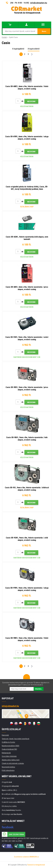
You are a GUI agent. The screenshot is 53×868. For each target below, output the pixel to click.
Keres (44, 31)
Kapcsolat (5, 735)
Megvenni (31, 101)
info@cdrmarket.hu (39, 3)
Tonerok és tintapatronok (36, 865)
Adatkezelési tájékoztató (11, 760)
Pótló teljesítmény (8, 770)
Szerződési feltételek (9, 756)
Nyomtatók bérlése (8, 767)
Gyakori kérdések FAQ (9, 749)
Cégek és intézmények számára (13, 763)
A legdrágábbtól (18, 49)
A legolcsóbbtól (34, 49)
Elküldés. (39, 689)
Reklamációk (6, 753)
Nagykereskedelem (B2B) (11, 746)
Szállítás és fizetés (8, 742)
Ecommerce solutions (22, 857)
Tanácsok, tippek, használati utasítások (16, 739)
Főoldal (4, 37)
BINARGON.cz (34, 857)
